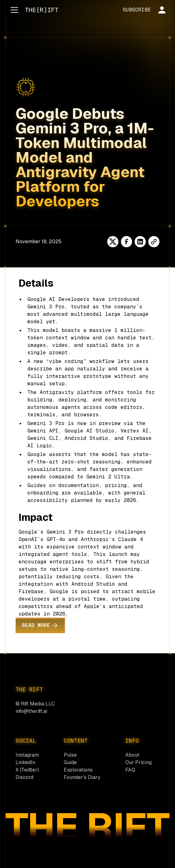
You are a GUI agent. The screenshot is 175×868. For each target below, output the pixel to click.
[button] (13, 10)
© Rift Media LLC (35, 704)
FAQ (130, 770)
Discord (24, 777)
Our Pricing (138, 762)
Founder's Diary (82, 777)
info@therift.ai (31, 711)
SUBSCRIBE (137, 10)
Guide (70, 762)
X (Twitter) (27, 770)
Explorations (78, 770)
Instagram (27, 755)
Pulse (70, 755)
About (132, 755)
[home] (40, 10)
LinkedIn (25, 762)
